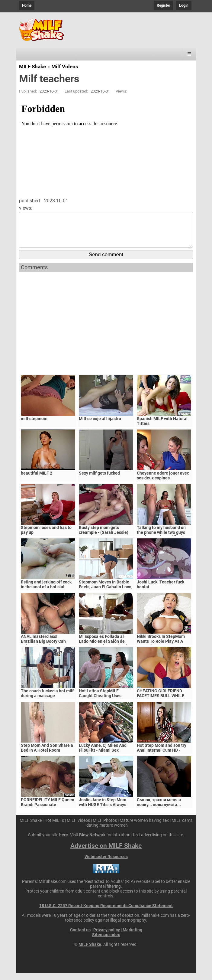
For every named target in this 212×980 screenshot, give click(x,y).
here (64, 842)
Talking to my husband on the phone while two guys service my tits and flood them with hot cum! (161, 542)
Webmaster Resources (106, 864)
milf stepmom (34, 426)
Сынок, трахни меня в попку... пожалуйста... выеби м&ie (159, 812)
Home (27, 5)
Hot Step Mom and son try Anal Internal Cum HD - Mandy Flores (162, 757)
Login (184, 5)
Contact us (80, 937)
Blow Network (92, 842)
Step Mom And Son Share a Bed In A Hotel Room (47, 755)
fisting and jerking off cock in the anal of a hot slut (46, 592)
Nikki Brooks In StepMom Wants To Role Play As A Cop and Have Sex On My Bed (161, 651)
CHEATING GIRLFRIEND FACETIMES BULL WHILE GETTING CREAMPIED (161, 703)
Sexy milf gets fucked (99, 480)
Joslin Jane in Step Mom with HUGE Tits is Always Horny (103, 812)
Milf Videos (65, 67)
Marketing (132, 937)
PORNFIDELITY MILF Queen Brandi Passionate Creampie (48, 812)
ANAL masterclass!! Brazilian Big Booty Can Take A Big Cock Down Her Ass (46, 651)
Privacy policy (107, 937)
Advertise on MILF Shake (106, 853)
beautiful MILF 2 (37, 480)
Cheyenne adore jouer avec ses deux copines (163, 483)
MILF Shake (32, 67)
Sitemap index (106, 942)
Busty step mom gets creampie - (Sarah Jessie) (104, 537)
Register (163, 5)
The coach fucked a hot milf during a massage (47, 701)
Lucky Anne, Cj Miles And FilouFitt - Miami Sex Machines (103, 757)
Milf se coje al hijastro (100, 426)
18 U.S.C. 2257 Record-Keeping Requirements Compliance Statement (106, 913)
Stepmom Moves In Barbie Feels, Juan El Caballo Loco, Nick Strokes (106, 594)
